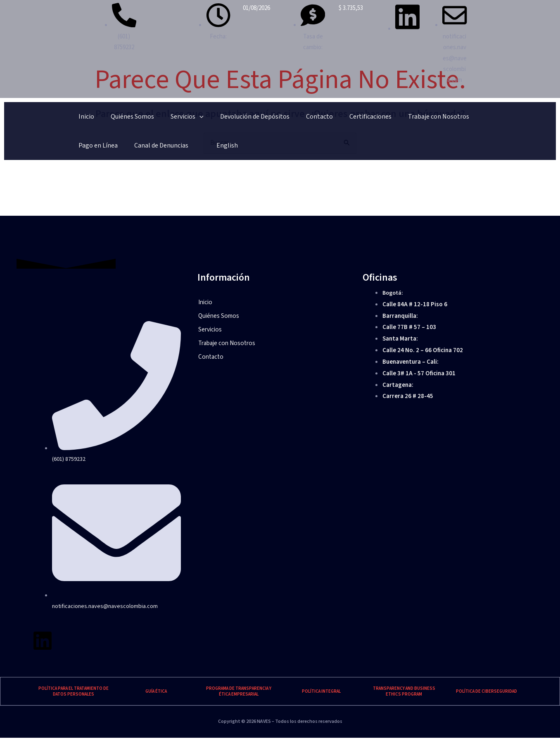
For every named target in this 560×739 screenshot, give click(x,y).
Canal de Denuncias (470, 119)
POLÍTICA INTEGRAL (321, 693)
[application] (171, 119)
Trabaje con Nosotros (363, 119)
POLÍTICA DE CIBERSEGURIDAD (486, 693)
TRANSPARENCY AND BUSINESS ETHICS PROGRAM (404, 693)
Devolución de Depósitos (214, 119)
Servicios (158, 119)
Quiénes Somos (115, 119)
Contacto (267, 119)
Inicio (81, 119)
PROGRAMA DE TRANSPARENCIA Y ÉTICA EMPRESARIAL (239, 693)
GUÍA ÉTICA (156, 693)
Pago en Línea (419, 119)
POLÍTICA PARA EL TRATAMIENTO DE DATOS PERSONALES (74, 693)
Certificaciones (307, 119)
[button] (280, 331)
